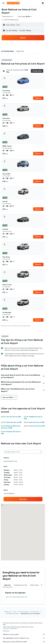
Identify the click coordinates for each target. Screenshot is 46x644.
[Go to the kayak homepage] (13, 3)
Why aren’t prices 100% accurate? (24, 642)
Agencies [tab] (7, 585)
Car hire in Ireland (23, 612)
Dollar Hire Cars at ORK (34, 426)
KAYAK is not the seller (24, 634)
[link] (23, 499)
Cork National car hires (12, 614)
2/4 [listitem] (12, 150)
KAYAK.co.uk (8, 612)
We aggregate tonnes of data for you (24, 638)
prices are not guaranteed (10, 628)
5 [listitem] (4, 150)
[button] (3, 3)
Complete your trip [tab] (21, 585)
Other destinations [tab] (37, 585)
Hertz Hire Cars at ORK (11, 422)
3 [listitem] (8, 150)
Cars (15, 612)
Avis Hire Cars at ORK (11, 417)
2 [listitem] (4, 95)
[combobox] (8, 16)
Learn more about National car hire (16, 597)
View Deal (38, 98)
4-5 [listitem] (12, 95)
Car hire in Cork (35, 612)
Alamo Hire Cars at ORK (34, 422)
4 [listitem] (4, 123)
